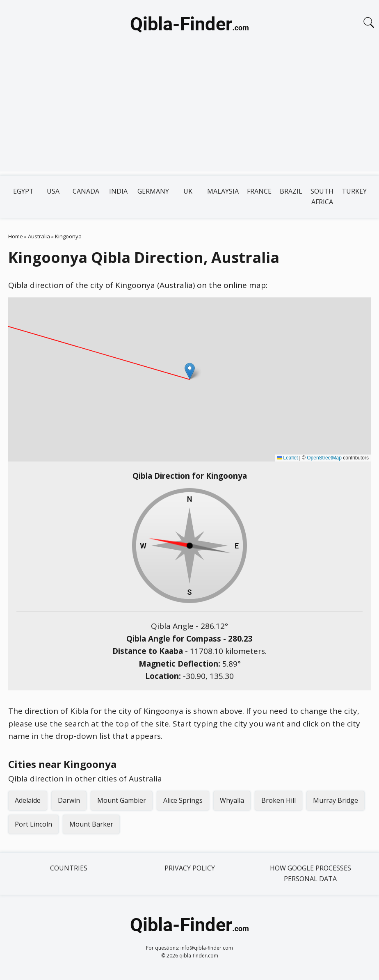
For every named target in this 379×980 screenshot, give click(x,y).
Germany (153, 191)
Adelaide (28, 800)
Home (16, 236)
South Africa (322, 196)
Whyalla (232, 800)
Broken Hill (279, 800)
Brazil (291, 191)
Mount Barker (91, 824)
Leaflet (287, 458)
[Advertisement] (189, 114)
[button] (190, 371)
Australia (39, 236)
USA (53, 191)
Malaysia (223, 191)
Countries (69, 868)
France (259, 191)
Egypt (23, 191)
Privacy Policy (190, 868)
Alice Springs (183, 800)
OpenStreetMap (324, 458)
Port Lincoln (33, 824)
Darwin (69, 800)
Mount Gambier (122, 800)
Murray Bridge (336, 800)
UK (188, 191)
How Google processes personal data (311, 873)
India (118, 191)
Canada (86, 191)
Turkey (354, 191)
